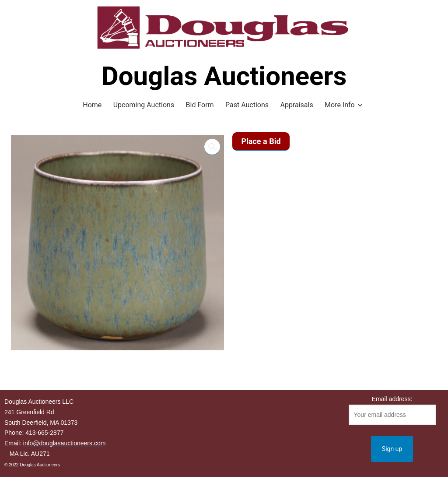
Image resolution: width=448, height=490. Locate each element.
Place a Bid (261, 141)
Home (92, 105)
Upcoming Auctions (144, 105)
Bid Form (200, 105)
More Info (340, 105)
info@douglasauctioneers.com (65, 443)
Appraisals (296, 105)
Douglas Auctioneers (224, 76)
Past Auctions (247, 105)
